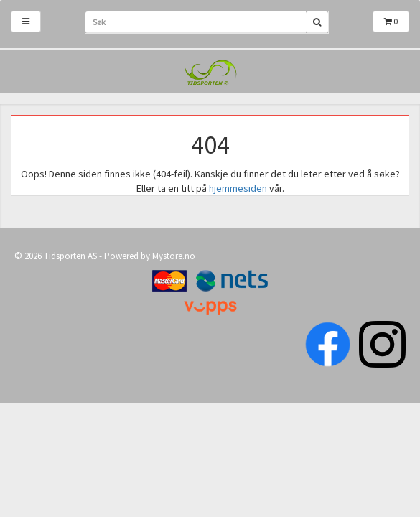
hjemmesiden (238, 188)
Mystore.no (174, 256)
